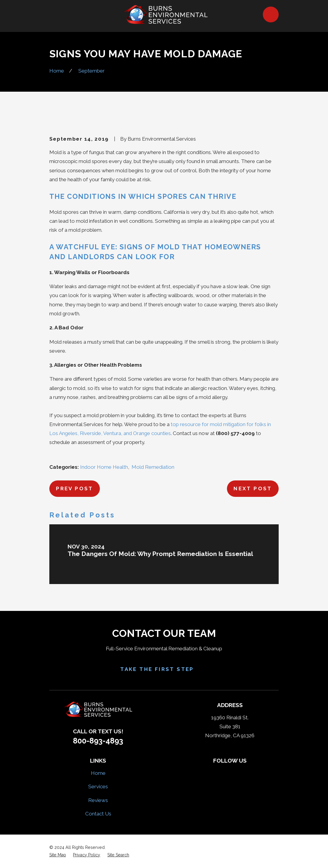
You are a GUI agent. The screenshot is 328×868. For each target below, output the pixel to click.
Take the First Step (164, 669)
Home (98, 773)
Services (98, 786)
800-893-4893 (98, 741)
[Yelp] (223, 772)
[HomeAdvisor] (237, 772)
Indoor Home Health (104, 467)
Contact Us (98, 814)
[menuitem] (58, 855)
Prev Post (75, 488)
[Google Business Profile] (251, 772)
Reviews (98, 800)
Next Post (253, 488)
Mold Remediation (153, 467)
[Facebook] (209, 772)
